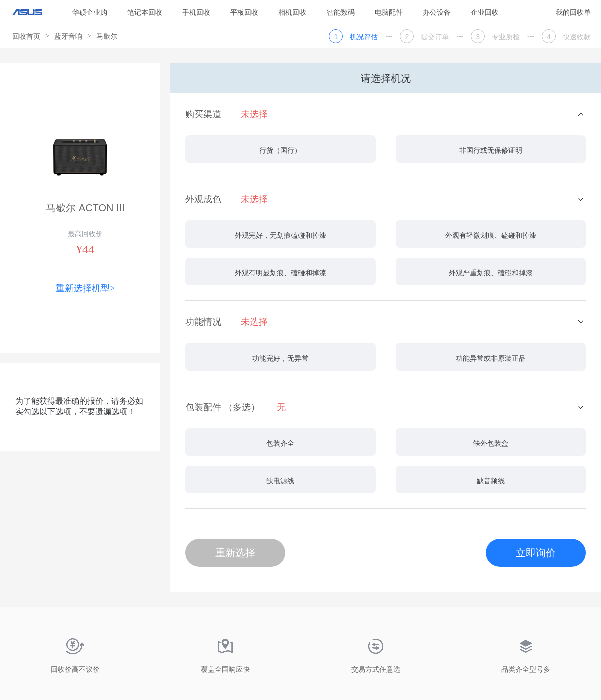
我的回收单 (573, 12)
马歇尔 (107, 36)
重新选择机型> (85, 288)
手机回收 (196, 12)
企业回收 (485, 12)
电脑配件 (389, 12)
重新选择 (235, 553)
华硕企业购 (90, 12)
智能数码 (341, 12)
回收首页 (26, 36)
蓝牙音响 (68, 36)
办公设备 (437, 12)
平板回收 (244, 12)
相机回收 (292, 12)
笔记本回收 (145, 12)
